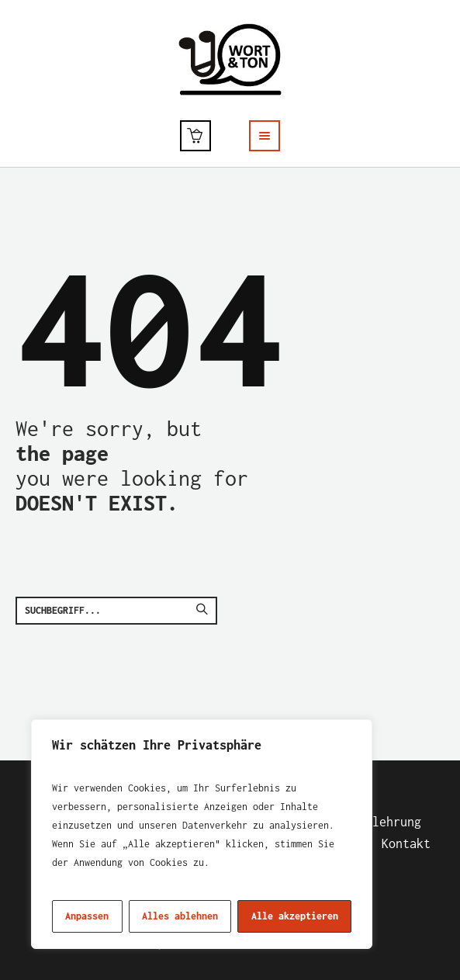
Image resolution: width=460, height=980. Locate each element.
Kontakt (406, 843)
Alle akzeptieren (295, 916)
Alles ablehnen (180, 916)
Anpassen (87, 916)
